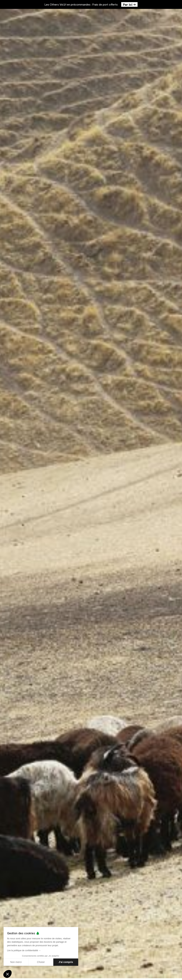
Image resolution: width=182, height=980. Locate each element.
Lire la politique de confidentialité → (24, 950)
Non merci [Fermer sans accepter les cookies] (16, 962)
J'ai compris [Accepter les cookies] (66, 962)
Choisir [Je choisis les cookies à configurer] (41, 962)
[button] (7, 974)
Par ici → (129, 4)
